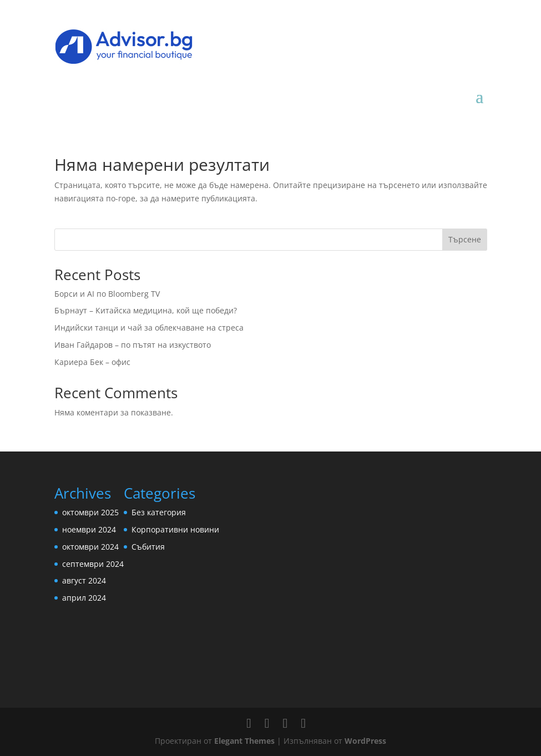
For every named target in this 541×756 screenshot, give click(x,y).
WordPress (365, 741)
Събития (148, 547)
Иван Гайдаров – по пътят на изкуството (133, 345)
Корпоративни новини (175, 529)
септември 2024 (93, 564)
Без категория (159, 512)
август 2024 (84, 580)
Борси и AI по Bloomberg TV (107, 294)
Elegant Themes (244, 741)
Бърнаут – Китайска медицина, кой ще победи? (146, 310)
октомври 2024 (90, 547)
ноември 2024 (89, 529)
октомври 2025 (90, 512)
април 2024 (84, 598)
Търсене (465, 239)
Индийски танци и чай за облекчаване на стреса (149, 328)
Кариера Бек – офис (92, 362)
